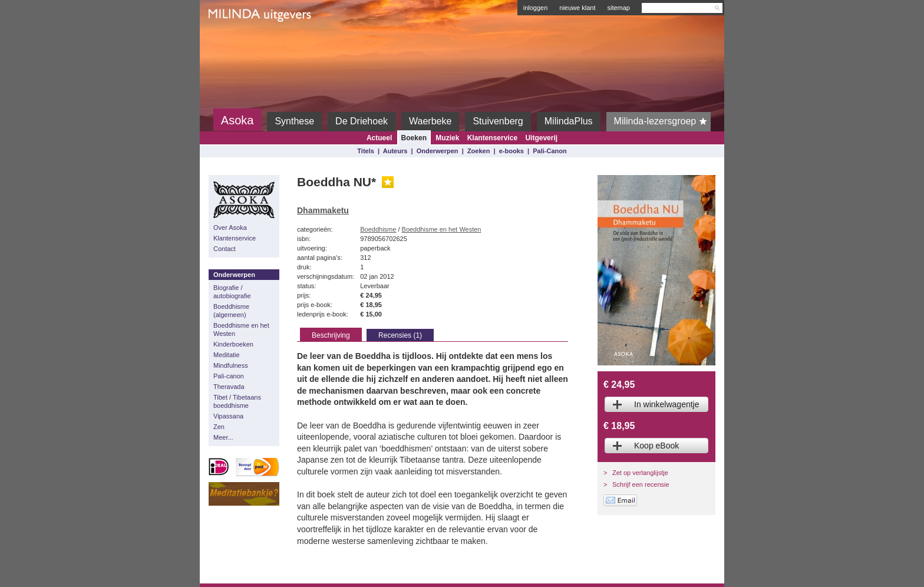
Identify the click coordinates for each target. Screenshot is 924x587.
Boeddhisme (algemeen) (231, 311)
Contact (225, 249)
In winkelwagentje (667, 404)
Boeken (414, 138)
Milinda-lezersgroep (663, 121)
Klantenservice (492, 138)
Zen (219, 427)
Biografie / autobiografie (232, 292)
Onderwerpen (438, 151)
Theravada (229, 387)
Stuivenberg (498, 121)
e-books (511, 151)
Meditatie (227, 355)
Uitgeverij (541, 138)
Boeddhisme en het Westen (241, 329)
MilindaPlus (569, 121)
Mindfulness (231, 365)
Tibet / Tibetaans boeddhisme (237, 401)
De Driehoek (362, 121)
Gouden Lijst (388, 182)
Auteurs (395, 151)
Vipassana (228, 416)
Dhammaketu (323, 210)
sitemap (618, 8)
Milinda (233, 42)
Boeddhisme (378, 229)
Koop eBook (656, 446)
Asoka (237, 120)
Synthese (294, 121)
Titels (366, 151)
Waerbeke (430, 121)
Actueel (379, 138)
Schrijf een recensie (641, 484)
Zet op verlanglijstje (640, 473)
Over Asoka (230, 227)
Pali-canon (229, 376)
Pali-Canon (550, 151)
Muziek (447, 138)
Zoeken (479, 151)
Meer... (223, 437)
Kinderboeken (233, 344)
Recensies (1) (400, 335)
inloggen (536, 8)
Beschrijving (331, 335)
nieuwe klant (577, 8)
